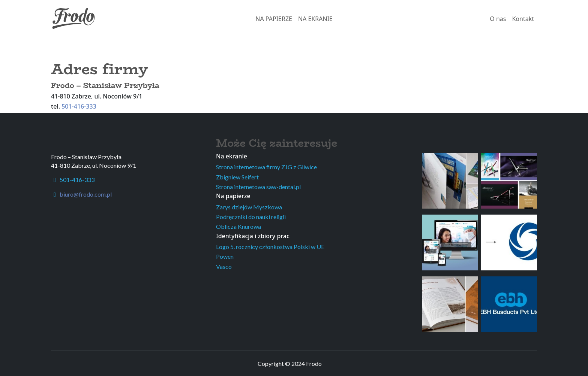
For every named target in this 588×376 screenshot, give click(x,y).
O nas (498, 19)
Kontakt (523, 19)
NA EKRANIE (315, 19)
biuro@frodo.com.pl (86, 194)
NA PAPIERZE (274, 19)
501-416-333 (79, 106)
